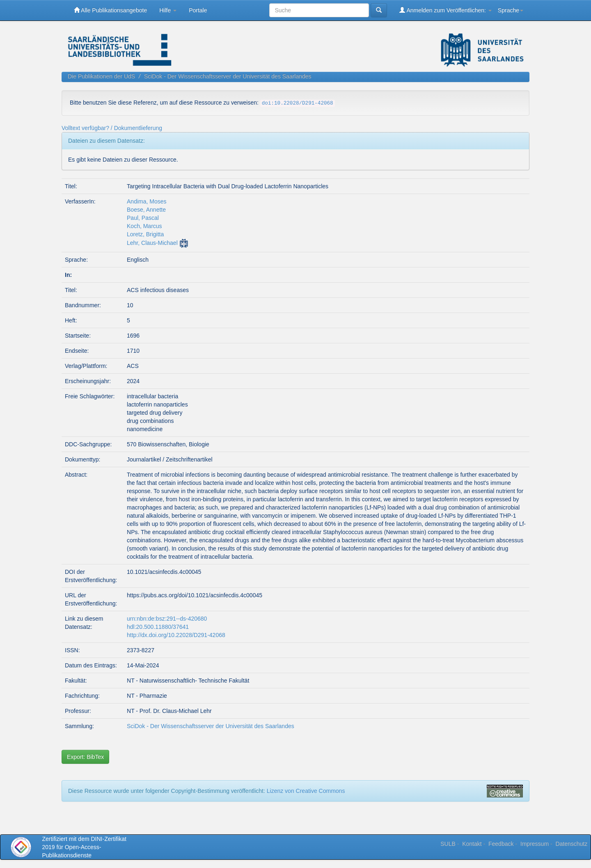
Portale (198, 10)
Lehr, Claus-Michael (152, 243)
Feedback (501, 844)
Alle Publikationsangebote (110, 10)
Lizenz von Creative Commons (306, 791)
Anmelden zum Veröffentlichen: (446, 10)
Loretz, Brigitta (145, 234)
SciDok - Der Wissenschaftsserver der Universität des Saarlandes (228, 76)
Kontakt (472, 844)
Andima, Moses (147, 201)
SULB (448, 844)
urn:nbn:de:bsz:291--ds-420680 (167, 619)
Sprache (511, 10)
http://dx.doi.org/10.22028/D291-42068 (176, 635)
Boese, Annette (146, 210)
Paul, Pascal (143, 218)
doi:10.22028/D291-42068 (298, 103)
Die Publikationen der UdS (101, 76)
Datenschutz (571, 844)
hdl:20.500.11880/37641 (158, 627)
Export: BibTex (85, 757)
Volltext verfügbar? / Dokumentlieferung (112, 128)
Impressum (535, 844)
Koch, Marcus (144, 226)
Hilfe (168, 10)
